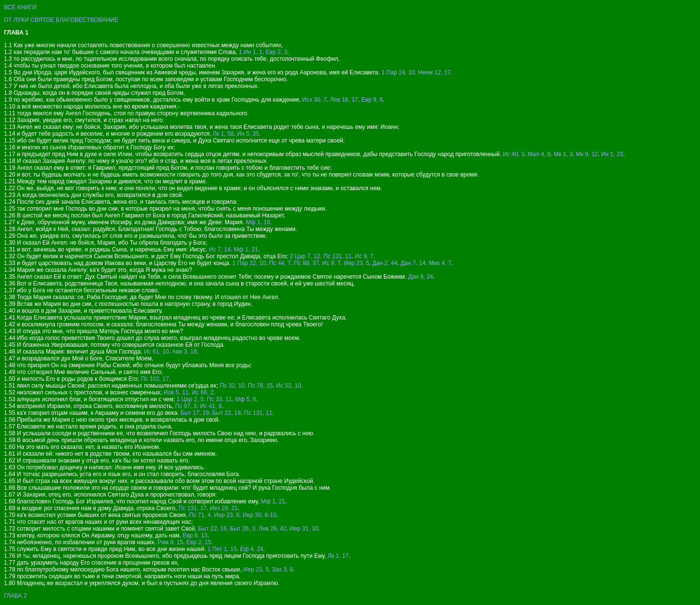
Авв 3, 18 (184, 352)
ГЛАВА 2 (15, 596)
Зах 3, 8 (282, 569)
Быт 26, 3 (243, 529)
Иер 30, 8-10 (259, 515)
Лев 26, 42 (273, 529)
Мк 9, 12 (587, 154)
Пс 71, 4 (200, 515)
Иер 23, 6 (227, 515)
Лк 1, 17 (338, 556)
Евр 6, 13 (195, 535)
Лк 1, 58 (223, 134)
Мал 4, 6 (539, 154)
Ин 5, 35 (248, 134)
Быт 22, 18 (227, 413)
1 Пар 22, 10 (249, 263)
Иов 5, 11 (176, 392)
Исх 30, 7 (315, 100)
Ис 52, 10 (289, 386)
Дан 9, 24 (420, 277)
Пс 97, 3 (186, 406)
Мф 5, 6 (246, 399)
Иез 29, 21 (224, 508)
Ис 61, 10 (156, 352)
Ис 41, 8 (211, 406)
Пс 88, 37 (306, 263)
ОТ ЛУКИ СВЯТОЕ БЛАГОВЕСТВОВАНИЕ (61, 20)
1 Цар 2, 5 (190, 399)
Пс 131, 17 (192, 508)
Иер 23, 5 (356, 263)
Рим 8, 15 (170, 542)
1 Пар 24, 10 (398, 72)
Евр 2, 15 (199, 542)
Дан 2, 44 (385, 263)
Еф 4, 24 (252, 549)
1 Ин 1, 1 (251, 52)
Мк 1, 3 (563, 154)
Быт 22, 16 (213, 529)
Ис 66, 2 (203, 392)
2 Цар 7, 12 (305, 256)
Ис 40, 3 (514, 154)
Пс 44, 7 (280, 263)
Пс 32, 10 (232, 386)
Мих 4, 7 (440, 263)
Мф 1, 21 (246, 249)
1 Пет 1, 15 (222, 549)
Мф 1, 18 (258, 222)
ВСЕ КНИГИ (20, 7)
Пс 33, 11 (219, 399)
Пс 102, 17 (155, 379)
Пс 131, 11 (337, 256)
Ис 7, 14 (220, 249)
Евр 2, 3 (276, 52)
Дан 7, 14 (413, 263)
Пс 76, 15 (260, 386)
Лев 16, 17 (344, 100)
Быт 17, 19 (195, 413)
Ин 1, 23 (612, 154)
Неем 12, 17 (434, 72)
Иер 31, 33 (304, 529)
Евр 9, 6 (372, 100)
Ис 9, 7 (364, 256)
